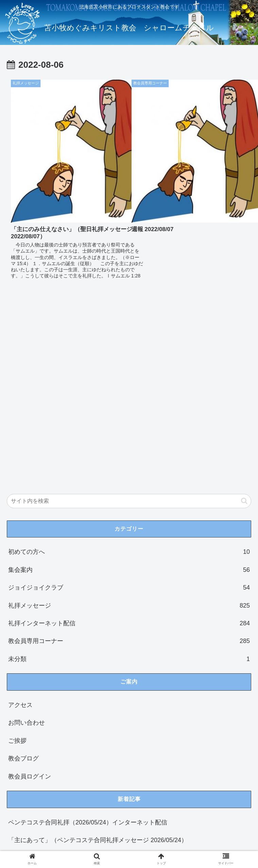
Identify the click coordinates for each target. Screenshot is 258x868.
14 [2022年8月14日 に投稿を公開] (17, 763)
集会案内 (129, 381)
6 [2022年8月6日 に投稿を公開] (133, 749)
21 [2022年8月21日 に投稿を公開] (17, 769)
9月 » (34, 792)
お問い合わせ (27, 534)
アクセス (20, 516)
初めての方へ (129, 364)
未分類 (129, 470)
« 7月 (14, 792)
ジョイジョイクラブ (129, 399)
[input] (129, 312)
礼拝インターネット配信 (129, 435)
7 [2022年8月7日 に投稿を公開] (16, 756)
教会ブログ (23, 570)
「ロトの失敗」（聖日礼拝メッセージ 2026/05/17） (79, 705)
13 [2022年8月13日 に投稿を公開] (133, 756)
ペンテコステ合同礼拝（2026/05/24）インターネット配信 (88, 634)
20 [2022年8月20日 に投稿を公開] (133, 763)
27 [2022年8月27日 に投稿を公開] (133, 769)
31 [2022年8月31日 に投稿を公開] (75, 777)
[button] (244, 312)
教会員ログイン (30, 588)
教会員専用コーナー (129, 453)
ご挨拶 (17, 552)
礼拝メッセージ (129, 417)
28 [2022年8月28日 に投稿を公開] (17, 777)
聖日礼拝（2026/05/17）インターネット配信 (69, 687)
